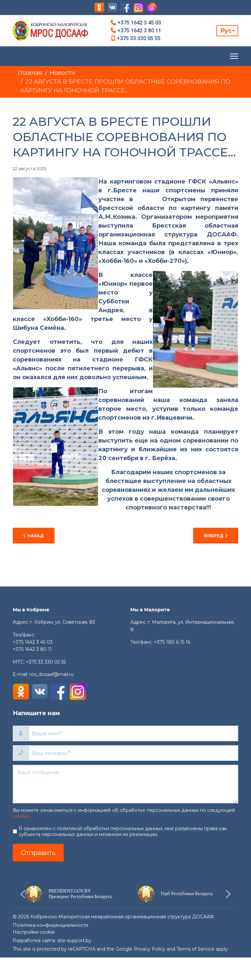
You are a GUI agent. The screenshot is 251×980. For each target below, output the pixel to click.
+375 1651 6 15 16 (172, 642)
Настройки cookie (34, 932)
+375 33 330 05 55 (139, 38)
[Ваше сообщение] (125, 784)
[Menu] (234, 56)
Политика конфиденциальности (50, 925)
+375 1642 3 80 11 (139, 31)
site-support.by (74, 940)
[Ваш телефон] (133, 753)
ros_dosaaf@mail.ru (51, 674)
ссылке (21, 816)
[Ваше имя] (133, 733)
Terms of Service (195, 949)
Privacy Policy (150, 949)
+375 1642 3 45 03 (139, 23)
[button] (69, 894)
